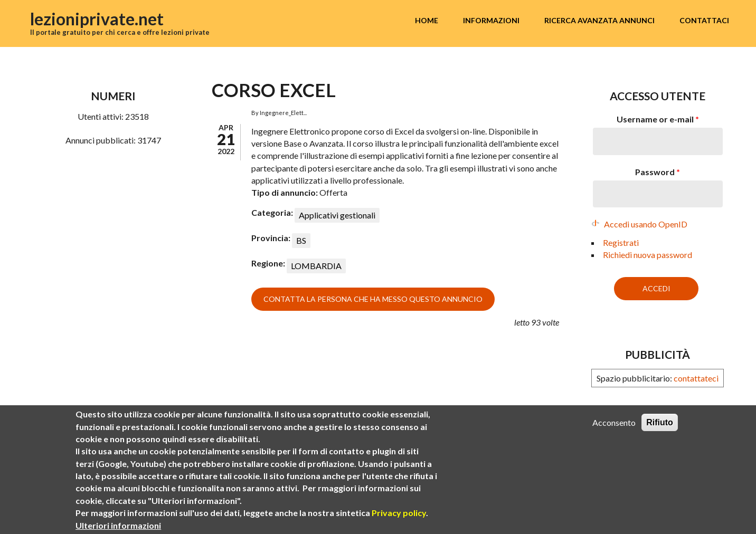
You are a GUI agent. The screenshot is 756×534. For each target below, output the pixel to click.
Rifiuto (660, 422)
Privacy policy (399, 513)
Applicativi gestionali (337, 215)
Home (427, 20)
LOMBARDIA (316, 266)
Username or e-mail (658, 119)
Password (658, 172)
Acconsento (614, 422)
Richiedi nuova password (648, 255)
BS (301, 240)
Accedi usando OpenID (646, 224)
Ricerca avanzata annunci (599, 20)
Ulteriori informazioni (118, 525)
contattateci (696, 378)
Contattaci (704, 20)
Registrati (621, 242)
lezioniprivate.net (97, 19)
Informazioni (491, 20)
